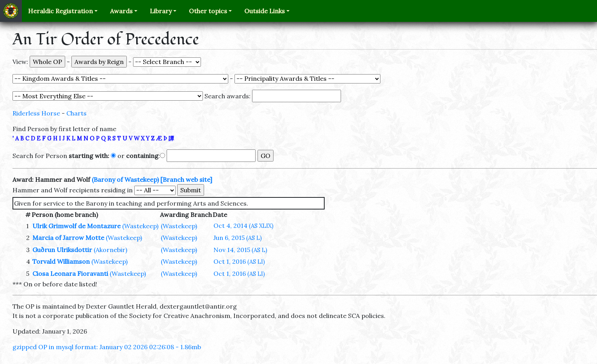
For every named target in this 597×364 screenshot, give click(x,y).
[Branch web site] (186, 179)
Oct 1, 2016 (239, 261)
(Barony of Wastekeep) (125, 179)
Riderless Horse (36, 113)
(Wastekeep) (140, 226)
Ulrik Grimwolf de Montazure (76, 226)
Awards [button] (121, 11)
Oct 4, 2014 (243, 226)
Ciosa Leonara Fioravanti (70, 273)
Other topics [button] (208, 11)
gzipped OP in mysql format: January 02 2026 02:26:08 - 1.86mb (107, 347)
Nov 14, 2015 (240, 250)
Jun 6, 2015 (238, 238)
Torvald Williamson (61, 261)
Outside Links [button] (265, 11)
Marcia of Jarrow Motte (68, 238)
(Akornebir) (110, 250)
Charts (76, 113)
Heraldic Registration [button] (60, 11)
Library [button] (161, 11)
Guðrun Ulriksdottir (62, 250)
